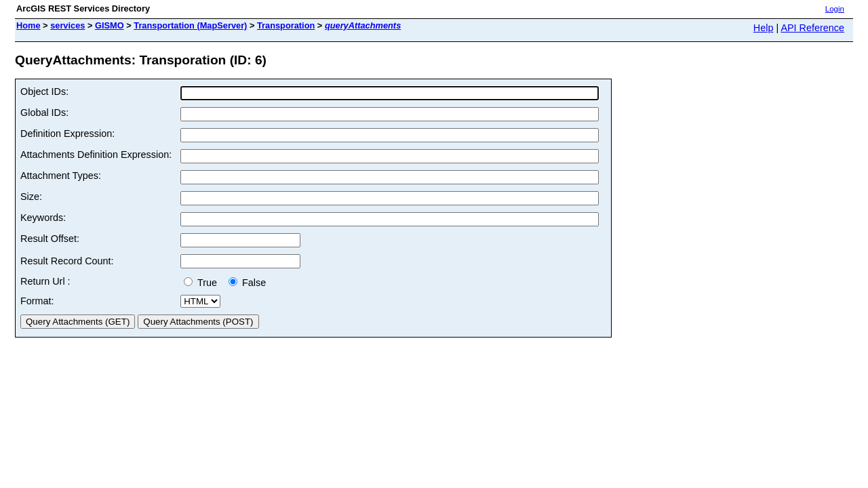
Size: (31, 197)
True (203, 283)
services (67, 25)
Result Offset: (50, 239)
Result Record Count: (67, 261)
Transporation (286, 25)
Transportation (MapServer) (190, 25)
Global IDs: (44, 113)
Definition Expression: (67, 134)
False (247, 283)
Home (28, 25)
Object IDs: (44, 91)
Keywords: (43, 218)
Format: (37, 301)
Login (835, 9)
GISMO (110, 25)
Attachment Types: (61, 176)
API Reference (812, 28)
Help (764, 28)
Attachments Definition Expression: (96, 155)
